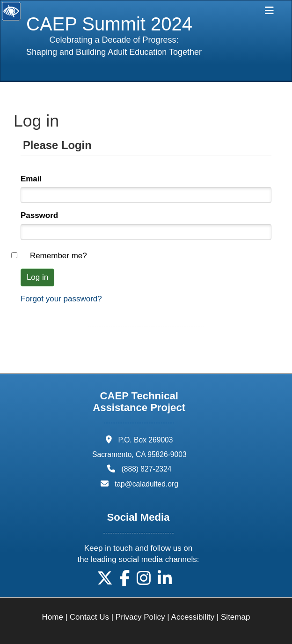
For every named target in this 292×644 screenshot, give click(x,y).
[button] (105, 581)
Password (39, 215)
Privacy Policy (140, 617)
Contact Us (89, 617)
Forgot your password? (61, 299)
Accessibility (193, 617)
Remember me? (58, 256)
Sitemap (235, 617)
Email (31, 179)
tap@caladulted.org (146, 484)
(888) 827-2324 (147, 469)
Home (53, 617)
